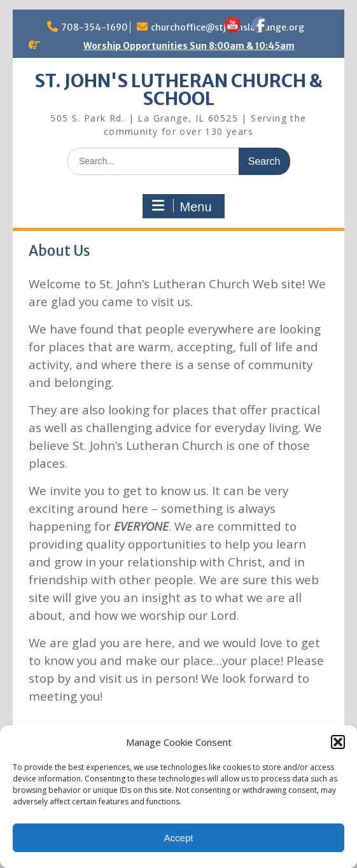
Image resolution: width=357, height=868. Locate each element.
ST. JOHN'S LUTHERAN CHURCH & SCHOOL (178, 90)
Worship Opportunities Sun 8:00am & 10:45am (189, 46)
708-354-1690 (94, 27)
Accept (179, 838)
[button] (338, 742)
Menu (182, 206)
